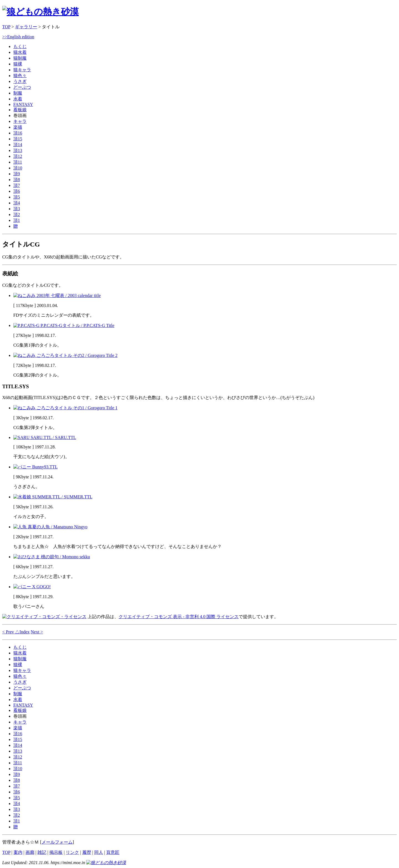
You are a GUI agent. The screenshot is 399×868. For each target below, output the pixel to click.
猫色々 (20, 76)
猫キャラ (22, 70)
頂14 (18, 145)
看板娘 (20, 110)
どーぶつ (22, 87)
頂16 (18, 133)
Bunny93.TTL (35, 467)
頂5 (17, 197)
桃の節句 (52, 557)
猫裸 (18, 64)
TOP (6, 27)
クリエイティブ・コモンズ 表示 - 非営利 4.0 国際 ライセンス (179, 617)
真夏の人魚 (50, 527)
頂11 (18, 162)
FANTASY (23, 104)
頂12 (18, 156)
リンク (72, 852)
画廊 (30, 852)
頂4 (17, 203)
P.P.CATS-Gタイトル (64, 325)
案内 (18, 852)
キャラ (20, 121)
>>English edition (18, 37)
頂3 (17, 209)
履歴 (87, 852)
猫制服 (20, 58)
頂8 (17, 180)
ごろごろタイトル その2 (65, 355)
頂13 (18, 150)
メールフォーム (57, 842)
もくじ (20, 46)
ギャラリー (26, 27)
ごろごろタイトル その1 (65, 408)
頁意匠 (113, 852)
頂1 (17, 220)
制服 (18, 93)
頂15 (18, 139)
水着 (18, 99)
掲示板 (56, 852)
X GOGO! (32, 587)
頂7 (17, 185)
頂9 (17, 174)
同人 (99, 852)
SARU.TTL (45, 437)
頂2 (17, 215)
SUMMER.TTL (53, 497)
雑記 (42, 852)
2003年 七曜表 (57, 295)
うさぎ (20, 81)
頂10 (18, 168)
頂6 (17, 191)
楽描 (18, 127)
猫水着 (20, 52)
